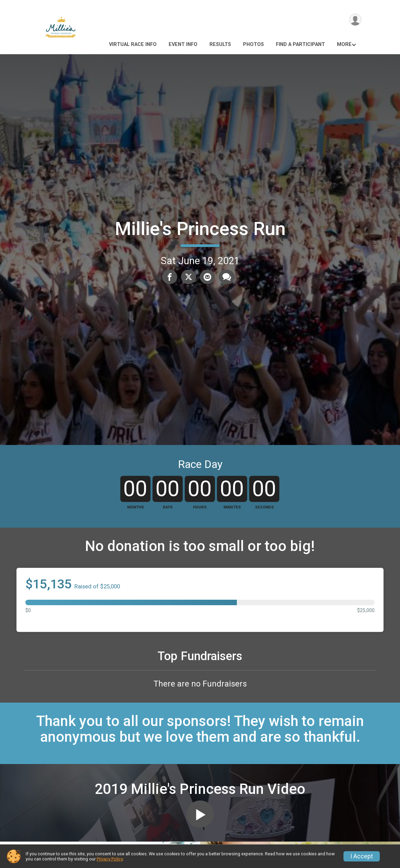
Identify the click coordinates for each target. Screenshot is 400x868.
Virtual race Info (133, 44)
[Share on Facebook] (170, 277)
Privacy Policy (110, 859)
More (344, 44)
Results (220, 44)
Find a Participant (300, 44)
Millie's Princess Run (200, 229)
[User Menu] (355, 20)
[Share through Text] (226, 277)
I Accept (362, 856)
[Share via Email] (207, 277)
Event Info (183, 44)
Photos (253, 44)
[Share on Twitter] (189, 277)
